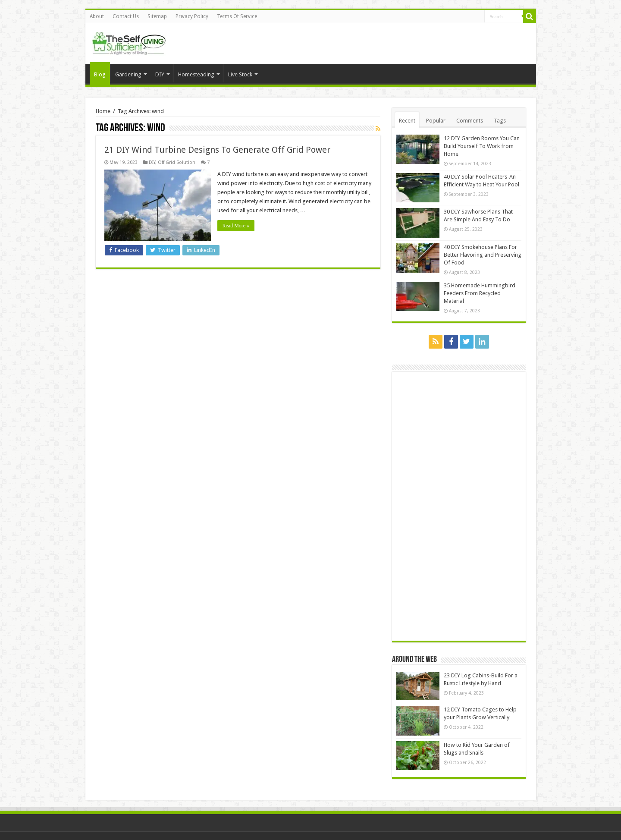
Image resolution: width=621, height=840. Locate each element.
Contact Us (126, 16)
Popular (436, 121)
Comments (470, 121)
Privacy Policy (192, 16)
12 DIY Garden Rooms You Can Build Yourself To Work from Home (482, 146)
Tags (500, 121)
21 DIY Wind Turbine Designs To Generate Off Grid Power (217, 150)
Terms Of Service (237, 16)
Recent (407, 121)
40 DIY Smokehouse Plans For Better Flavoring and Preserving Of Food (483, 255)
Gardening (128, 74)
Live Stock (240, 74)
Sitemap (157, 16)
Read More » (236, 226)
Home (103, 111)
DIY (160, 74)
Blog (100, 74)
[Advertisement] (461, 506)
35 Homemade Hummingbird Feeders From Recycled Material (480, 293)
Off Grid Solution (177, 162)
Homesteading (196, 74)
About (97, 16)
